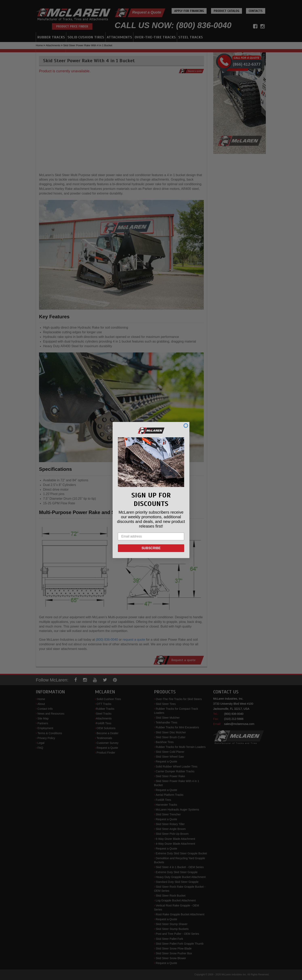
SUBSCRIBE (151, 548)
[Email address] (151, 536)
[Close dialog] (186, 426)
